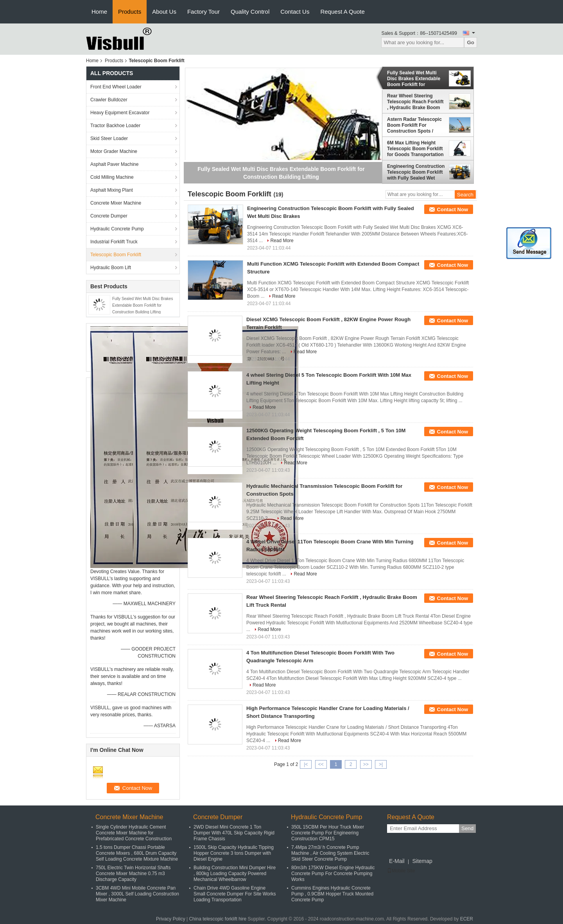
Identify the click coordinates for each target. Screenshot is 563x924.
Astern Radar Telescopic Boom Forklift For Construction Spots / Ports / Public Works (414, 125)
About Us (164, 12)
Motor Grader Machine (114, 151)
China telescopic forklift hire (218, 919)
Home (99, 12)
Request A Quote (342, 12)
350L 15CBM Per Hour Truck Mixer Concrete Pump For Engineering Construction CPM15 (328, 833)
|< (306, 764)
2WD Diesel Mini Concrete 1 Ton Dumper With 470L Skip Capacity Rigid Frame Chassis (234, 833)
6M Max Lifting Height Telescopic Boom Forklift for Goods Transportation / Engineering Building (415, 149)
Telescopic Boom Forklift (116, 255)
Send (467, 828)
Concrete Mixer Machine (116, 203)
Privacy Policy (171, 919)
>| (381, 764)
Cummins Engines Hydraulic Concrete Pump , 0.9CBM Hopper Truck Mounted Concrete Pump (332, 894)
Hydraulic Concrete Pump (117, 229)
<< (321, 764)
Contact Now (453, 209)
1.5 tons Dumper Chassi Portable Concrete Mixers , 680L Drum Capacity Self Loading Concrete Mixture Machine (137, 853)
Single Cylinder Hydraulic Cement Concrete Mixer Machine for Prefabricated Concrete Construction (134, 833)
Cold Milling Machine (112, 177)
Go (471, 42)
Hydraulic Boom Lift (111, 268)
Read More (282, 241)
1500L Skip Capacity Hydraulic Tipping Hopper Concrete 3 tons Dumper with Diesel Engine (234, 853)
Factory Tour (204, 12)
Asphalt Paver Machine (114, 164)
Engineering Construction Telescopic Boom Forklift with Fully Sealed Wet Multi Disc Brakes (416, 172)
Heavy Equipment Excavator (120, 113)
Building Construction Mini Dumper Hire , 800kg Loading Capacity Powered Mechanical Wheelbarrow (235, 874)
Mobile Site (401, 871)
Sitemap (422, 861)
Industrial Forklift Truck (114, 242)
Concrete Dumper (109, 216)
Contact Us (295, 12)
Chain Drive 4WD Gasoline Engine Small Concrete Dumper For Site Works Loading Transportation (235, 894)
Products (130, 12)
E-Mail (397, 861)
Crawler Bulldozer (109, 100)
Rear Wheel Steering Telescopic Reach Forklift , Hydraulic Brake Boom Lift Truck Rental (415, 102)
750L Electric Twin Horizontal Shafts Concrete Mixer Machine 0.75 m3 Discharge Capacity (133, 874)
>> (366, 764)
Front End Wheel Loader (116, 87)
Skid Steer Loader (109, 138)
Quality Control (250, 12)
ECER (467, 919)
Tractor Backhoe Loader (115, 126)
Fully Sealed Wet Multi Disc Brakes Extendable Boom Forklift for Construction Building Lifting (143, 305)
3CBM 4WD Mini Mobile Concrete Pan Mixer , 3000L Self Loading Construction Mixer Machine (137, 894)
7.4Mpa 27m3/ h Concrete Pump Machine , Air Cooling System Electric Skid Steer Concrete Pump (330, 853)
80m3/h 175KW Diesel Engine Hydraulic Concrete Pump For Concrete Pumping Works (333, 874)
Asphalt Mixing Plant (112, 190)
